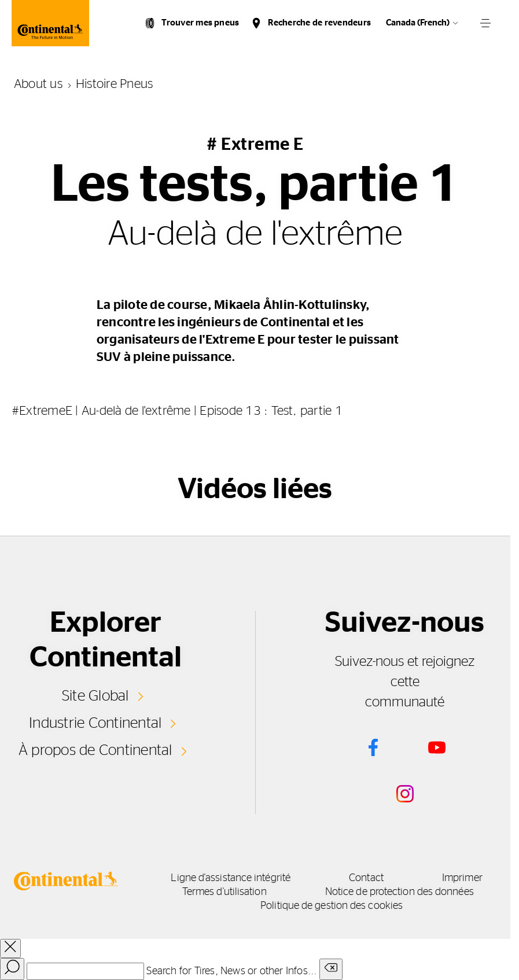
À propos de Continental (95, 750)
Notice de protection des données (400, 892)
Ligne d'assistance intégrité (231, 878)
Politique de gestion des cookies (332, 906)
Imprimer (462, 878)
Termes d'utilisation (224, 892)
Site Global (95, 696)
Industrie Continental (95, 723)
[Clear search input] (331, 969)
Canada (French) (418, 23)
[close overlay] (10, 948)
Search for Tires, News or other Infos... (231, 971)
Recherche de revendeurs (319, 23)
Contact (366, 878)
